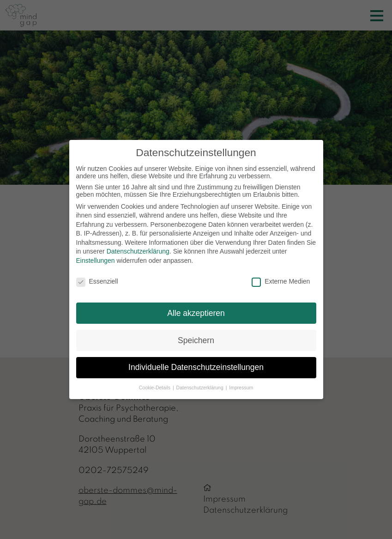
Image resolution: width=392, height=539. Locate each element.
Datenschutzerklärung (138, 251)
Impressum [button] (241, 388)
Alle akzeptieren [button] (196, 313)
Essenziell (97, 281)
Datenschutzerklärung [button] (201, 388)
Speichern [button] (196, 340)
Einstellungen (96, 260)
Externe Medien (281, 281)
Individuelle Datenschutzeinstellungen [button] (196, 367)
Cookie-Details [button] (155, 388)
